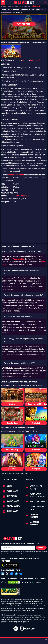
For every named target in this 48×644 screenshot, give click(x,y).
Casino (10, 6)
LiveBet (4, 6)
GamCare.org (13, 622)
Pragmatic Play (25, 6)
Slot (24, 60)
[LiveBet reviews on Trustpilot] (23, 582)
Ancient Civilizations (21, 196)
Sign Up (41, 548)
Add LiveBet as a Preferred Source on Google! (20, 562)
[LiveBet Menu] (3, 2)
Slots (16, 6)
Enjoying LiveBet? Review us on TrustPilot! (24, 578)
